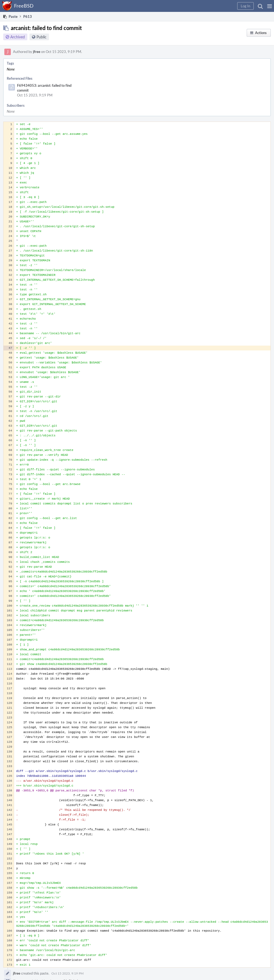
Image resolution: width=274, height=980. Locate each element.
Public (42, 37)
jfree (37, 52)
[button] (270, 6)
